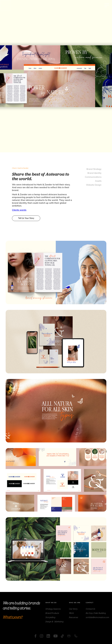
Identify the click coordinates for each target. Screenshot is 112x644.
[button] (107, 5)
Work (71, 613)
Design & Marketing (54, 622)
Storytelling (50, 617)
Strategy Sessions (53, 609)
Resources (73, 617)
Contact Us (90, 609)
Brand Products (52, 613)
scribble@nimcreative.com (97, 617)
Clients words (19, 210)
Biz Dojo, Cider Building (96, 613)
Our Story (73, 609)
